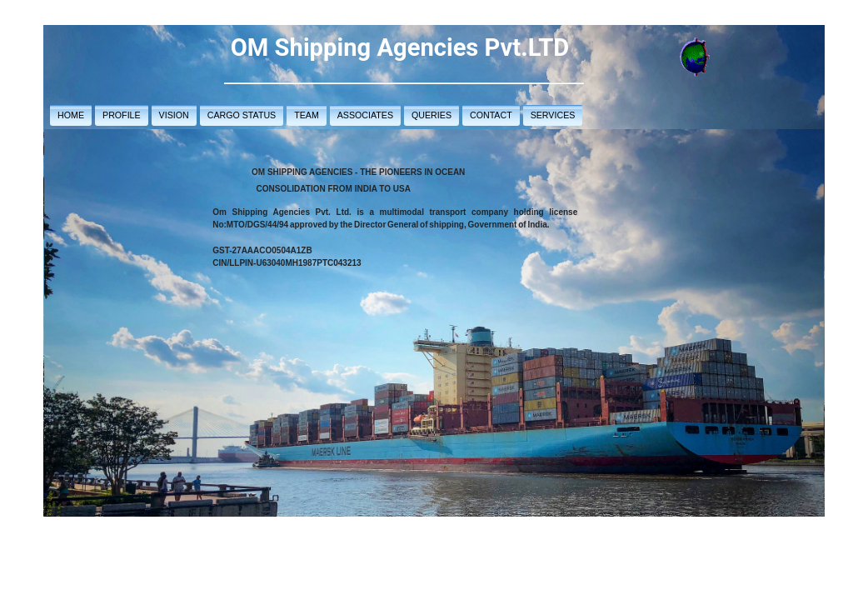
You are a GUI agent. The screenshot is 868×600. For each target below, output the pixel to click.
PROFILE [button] (122, 115)
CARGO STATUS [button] (242, 115)
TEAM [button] (307, 115)
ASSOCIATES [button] (365, 115)
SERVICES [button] (553, 115)
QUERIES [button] (432, 115)
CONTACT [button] (491, 115)
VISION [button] (174, 115)
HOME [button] (71, 115)
